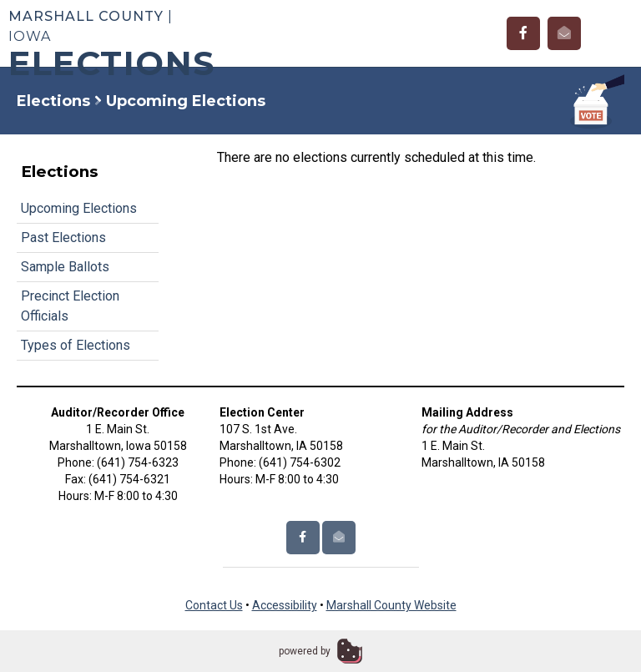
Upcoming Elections (79, 208)
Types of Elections (76, 345)
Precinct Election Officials (70, 306)
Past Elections (63, 237)
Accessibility (285, 605)
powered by (305, 651)
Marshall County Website (391, 605)
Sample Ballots (65, 267)
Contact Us (214, 605)
